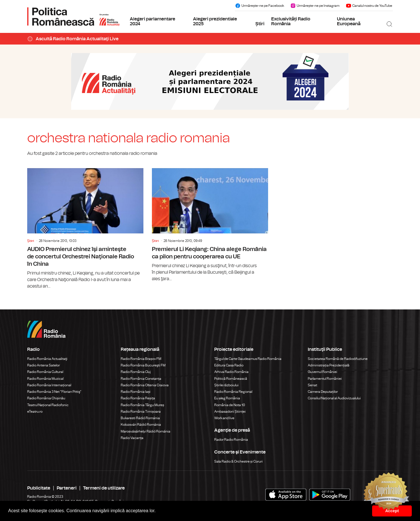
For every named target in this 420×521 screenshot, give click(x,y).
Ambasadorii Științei (230, 412)
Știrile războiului (226, 385)
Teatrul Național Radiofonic (48, 405)
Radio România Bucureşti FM (143, 365)
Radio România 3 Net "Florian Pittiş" (54, 392)
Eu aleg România (227, 398)
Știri (260, 24)
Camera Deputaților (323, 392)
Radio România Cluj (136, 372)
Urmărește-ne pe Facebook (259, 6)
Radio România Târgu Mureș (142, 405)
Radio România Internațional (49, 385)
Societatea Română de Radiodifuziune (338, 359)
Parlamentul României (325, 379)
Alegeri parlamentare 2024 (152, 22)
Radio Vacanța (132, 438)
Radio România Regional (233, 392)
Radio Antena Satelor (44, 365)
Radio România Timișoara (141, 412)
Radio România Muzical (45, 379)
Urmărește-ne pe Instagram (315, 6)
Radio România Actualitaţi (47, 359)
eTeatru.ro (35, 412)
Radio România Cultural (45, 372)
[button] (158, 511)
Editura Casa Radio (229, 365)
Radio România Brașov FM (141, 359)
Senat (312, 385)
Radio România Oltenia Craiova (145, 385)
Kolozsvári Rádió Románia (141, 425)
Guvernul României (323, 372)
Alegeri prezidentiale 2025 (215, 22)
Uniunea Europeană (349, 22)
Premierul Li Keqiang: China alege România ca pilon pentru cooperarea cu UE (210, 225)
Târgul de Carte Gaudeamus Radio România (248, 359)
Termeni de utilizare (104, 488)
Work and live (224, 418)
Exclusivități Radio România (291, 22)
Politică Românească (231, 379)
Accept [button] (392, 511)
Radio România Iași (136, 392)
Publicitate (39, 488)
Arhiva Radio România (231, 372)
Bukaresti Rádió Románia (140, 418)
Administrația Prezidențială (329, 365)
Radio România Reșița (138, 398)
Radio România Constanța (141, 379)
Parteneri (67, 488)
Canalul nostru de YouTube (369, 6)
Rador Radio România (231, 440)
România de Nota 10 (230, 405)
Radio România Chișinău (46, 398)
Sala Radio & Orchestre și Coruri (238, 461)
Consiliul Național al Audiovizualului (334, 398)
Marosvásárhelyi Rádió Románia (146, 431)
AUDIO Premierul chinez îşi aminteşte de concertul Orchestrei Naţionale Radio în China (85, 229)
